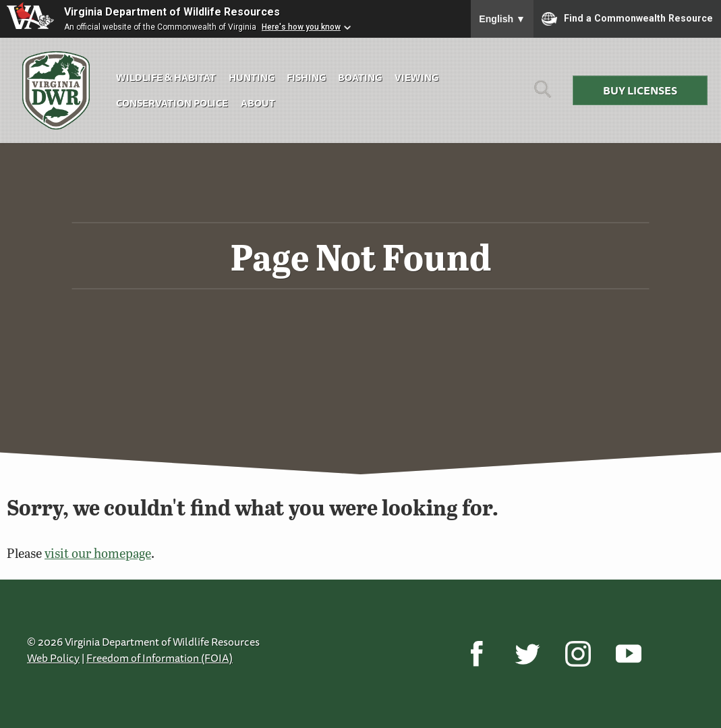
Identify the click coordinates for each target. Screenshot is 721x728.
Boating (360, 77)
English (502, 19)
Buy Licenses (640, 90)
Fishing (306, 77)
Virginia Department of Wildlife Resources (172, 12)
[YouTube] (628, 654)
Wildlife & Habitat (166, 77)
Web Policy (53, 658)
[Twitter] (527, 654)
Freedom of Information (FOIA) (160, 658)
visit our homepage (98, 553)
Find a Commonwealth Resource (627, 19)
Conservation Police (172, 103)
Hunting (252, 77)
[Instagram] (578, 654)
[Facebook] (477, 654)
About (258, 103)
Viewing (416, 77)
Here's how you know (301, 27)
